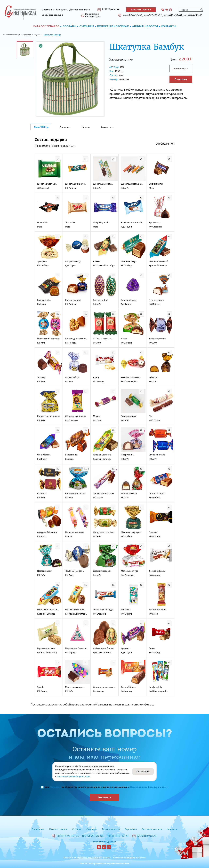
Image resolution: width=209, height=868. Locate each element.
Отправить (105, 797)
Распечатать (181, 68)
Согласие (56, 787)
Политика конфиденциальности (129, 858)
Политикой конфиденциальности (149, 787)
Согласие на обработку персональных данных (87, 858)
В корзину (181, 79)
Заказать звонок (141, 10)
